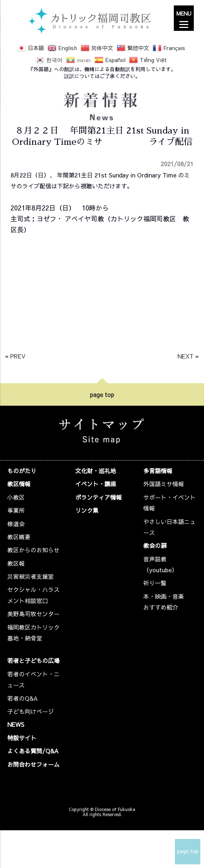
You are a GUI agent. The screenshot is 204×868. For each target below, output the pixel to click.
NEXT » (188, 356)
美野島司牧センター (33, 614)
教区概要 (19, 537)
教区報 (16, 563)
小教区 (16, 497)
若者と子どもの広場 (33, 660)
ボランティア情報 (99, 497)
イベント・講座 (96, 484)
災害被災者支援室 (31, 576)
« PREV (15, 356)
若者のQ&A (23, 698)
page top (102, 394)
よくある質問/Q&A (33, 751)
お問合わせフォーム (33, 764)
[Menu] (184, 18)
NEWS (16, 724)
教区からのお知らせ (33, 550)
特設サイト (22, 738)
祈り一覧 (155, 583)
